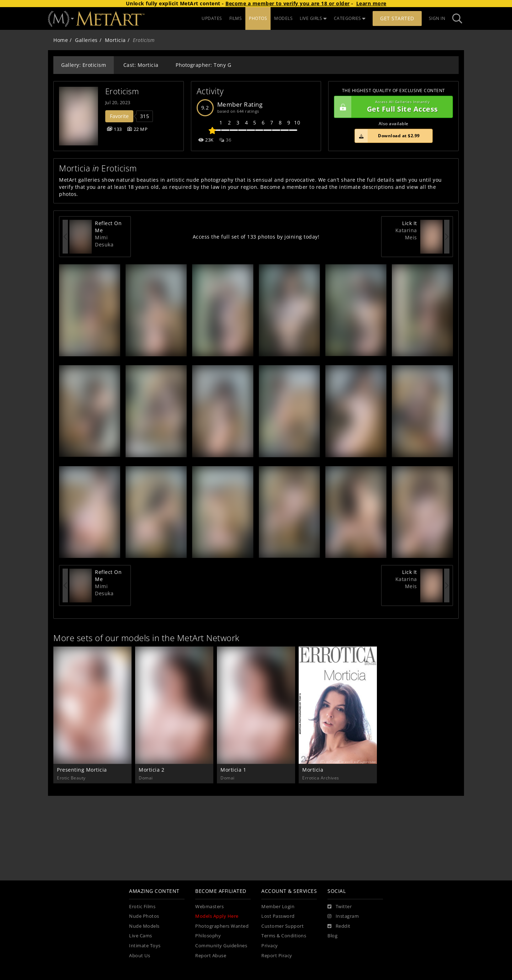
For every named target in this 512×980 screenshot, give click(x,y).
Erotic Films (142, 907)
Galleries (86, 40)
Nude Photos (144, 916)
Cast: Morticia (141, 65)
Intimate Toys (145, 946)
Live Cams (141, 936)
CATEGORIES (350, 18)
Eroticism (122, 91)
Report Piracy (277, 956)
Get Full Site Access (392, 107)
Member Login (278, 907)
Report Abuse (211, 956)
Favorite (119, 116)
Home (61, 40)
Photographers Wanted (222, 926)
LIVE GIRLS (313, 18)
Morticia (115, 40)
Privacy (270, 946)
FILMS (236, 18)
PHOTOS (258, 18)
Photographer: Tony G (203, 65)
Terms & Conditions (284, 936)
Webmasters (209, 907)
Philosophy (208, 936)
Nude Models (144, 926)
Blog (332, 936)
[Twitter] (340, 907)
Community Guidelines (221, 946)
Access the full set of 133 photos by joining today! (256, 237)
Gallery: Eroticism (84, 65)
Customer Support (282, 926)
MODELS (283, 18)
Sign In (437, 18)
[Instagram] (343, 916)
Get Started (397, 18)
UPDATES (212, 18)
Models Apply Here (217, 916)
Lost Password (278, 916)
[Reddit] (339, 926)
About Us (140, 956)
